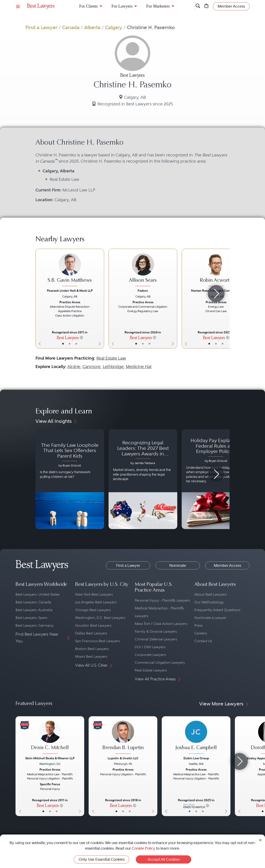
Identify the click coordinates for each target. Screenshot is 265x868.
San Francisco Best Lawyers (97, 641)
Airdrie (74, 367)
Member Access (227, 565)
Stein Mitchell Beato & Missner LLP (50, 758)
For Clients (89, 6)
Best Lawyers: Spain (31, 618)
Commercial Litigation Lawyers (160, 662)
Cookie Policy (144, 848)
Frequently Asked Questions (217, 610)
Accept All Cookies (164, 859)
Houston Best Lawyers (93, 625)
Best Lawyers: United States (38, 594)
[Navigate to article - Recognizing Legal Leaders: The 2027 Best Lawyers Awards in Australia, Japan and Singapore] (143, 479)
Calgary (114, 27)
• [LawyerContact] (76, 344)
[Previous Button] (39, 299)
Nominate (178, 565)
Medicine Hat (139, 367)
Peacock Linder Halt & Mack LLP (70, 291)
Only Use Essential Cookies (102, 859)
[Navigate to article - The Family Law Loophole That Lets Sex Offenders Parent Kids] (70, 479)
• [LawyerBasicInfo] (63, 344)
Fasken (143, 291)
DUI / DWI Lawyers (150, 647)
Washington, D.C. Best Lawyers (100, 618)
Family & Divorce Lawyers (156, 631)
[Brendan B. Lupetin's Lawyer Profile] (123, 738)
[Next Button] (101, 299)
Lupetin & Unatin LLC (123, 758)
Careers (201, 633)
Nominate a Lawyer (210, 618)
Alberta (92, 27)
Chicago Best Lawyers (93, 610)
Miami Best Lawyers (91, 656)
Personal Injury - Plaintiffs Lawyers (162, 600)
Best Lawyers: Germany (35, 625)
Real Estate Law (111, 358)
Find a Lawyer (41, 27)
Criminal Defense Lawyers (156, 639)
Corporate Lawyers (150, 655)
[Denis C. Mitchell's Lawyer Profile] (50, 738)
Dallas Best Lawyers (91, 633)
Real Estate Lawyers (151, 670)
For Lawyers (122, 6)
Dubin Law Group (196, 758)
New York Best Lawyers (94, 594)
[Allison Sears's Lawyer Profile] (143, 270)
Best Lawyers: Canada (33, 602)
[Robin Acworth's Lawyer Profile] (216, 270)
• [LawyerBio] (70, 344)
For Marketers (158, 6)
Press (199, 625)
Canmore (92, 367)
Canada (71, 27)
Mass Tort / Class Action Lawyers (161, 624)
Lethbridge (113, 367)
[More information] (81, 337)
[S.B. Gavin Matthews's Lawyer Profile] (70, 270)
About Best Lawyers (210, 594)
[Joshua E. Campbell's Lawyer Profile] (196, 738)
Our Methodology (209, 602)
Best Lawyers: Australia (34, 610)
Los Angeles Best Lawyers (96, 602)
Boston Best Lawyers (92, 649)
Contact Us (203, 641)
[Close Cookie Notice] (260, 840)
